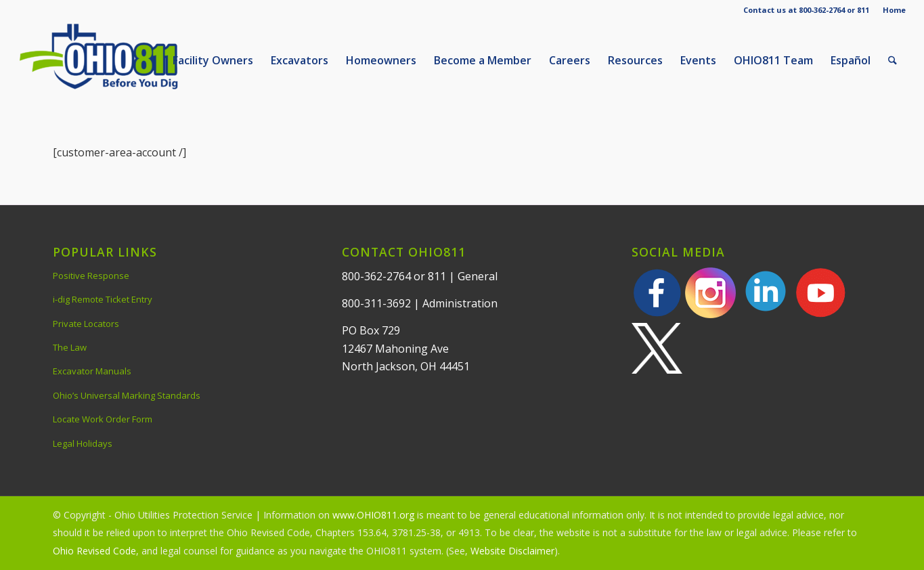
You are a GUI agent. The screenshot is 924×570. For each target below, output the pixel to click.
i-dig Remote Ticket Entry (103, 299)
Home (894, 10)
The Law (70, 347)
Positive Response (91, 276)
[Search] (893, 60)
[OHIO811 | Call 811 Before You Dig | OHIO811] (120, 60)
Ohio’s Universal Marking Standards (127, 395)
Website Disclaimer (512, 551)
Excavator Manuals (92, 371)
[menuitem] (891, 10)
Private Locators (86, 324)
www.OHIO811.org (373, 515)
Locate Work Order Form (103, 419)
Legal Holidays (83, 443)
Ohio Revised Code (94, 551)
